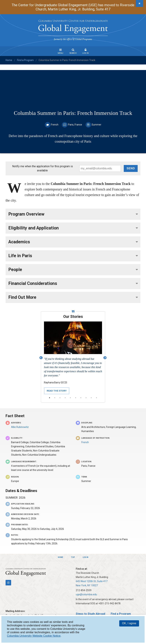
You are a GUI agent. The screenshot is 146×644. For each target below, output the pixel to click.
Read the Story (57, 391)
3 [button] (60, 398)
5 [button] (70, 398)
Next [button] (105, 358)
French (85, 442)
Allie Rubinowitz (20, 427)
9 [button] (91, 398)
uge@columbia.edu (86, 594)
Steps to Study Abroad (90, 614)
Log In (86, 53)
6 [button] (76, 398)
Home (9, 60)
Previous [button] (41, 358)
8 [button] (86, 398)
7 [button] (81, 398)
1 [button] (50, 398)
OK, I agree (129, 623)
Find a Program (25, 60)
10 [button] (96, 398)
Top (73, 557)
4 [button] (65, 398)
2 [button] (55, 398)
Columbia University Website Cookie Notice (34, 636)
